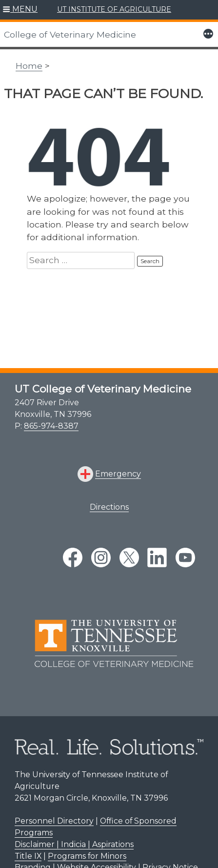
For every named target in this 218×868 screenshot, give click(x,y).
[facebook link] (73, 558)
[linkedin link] (157, 558)
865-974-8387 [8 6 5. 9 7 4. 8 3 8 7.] (51, 426)
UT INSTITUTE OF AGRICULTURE (114, 9)
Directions (109, 507)
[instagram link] (101, 558)
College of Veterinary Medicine (70, 34)
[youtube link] (185, 558)
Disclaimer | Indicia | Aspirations (74, 844)
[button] (20, 10)
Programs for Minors (87, 856)
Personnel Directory (54, 821)
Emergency (118, 474)
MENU (25, 9)
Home (29, 66)
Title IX (28, 856)
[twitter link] (129, 558)
